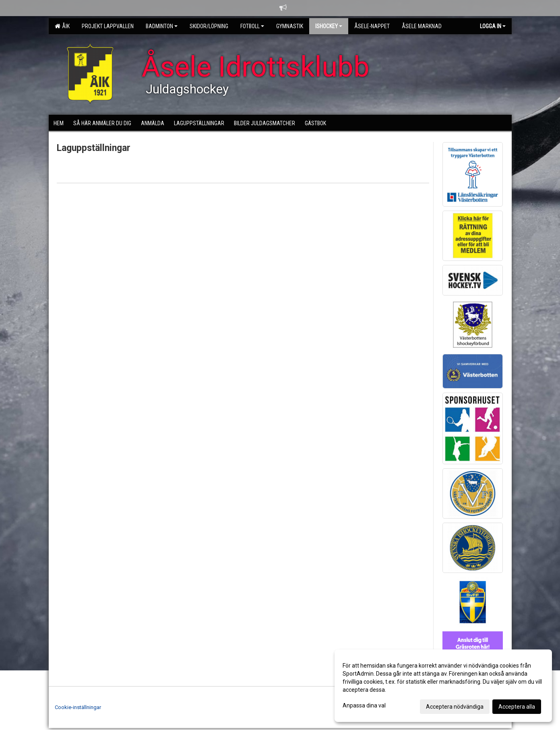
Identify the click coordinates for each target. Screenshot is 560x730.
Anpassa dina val (364, 705)
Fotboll (252, 26)
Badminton (162, 26)
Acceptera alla (517, 707)
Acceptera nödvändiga (455, 707)
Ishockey (329, 26)
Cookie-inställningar (78, 707)
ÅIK (62, 26)
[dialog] (443, 686)
